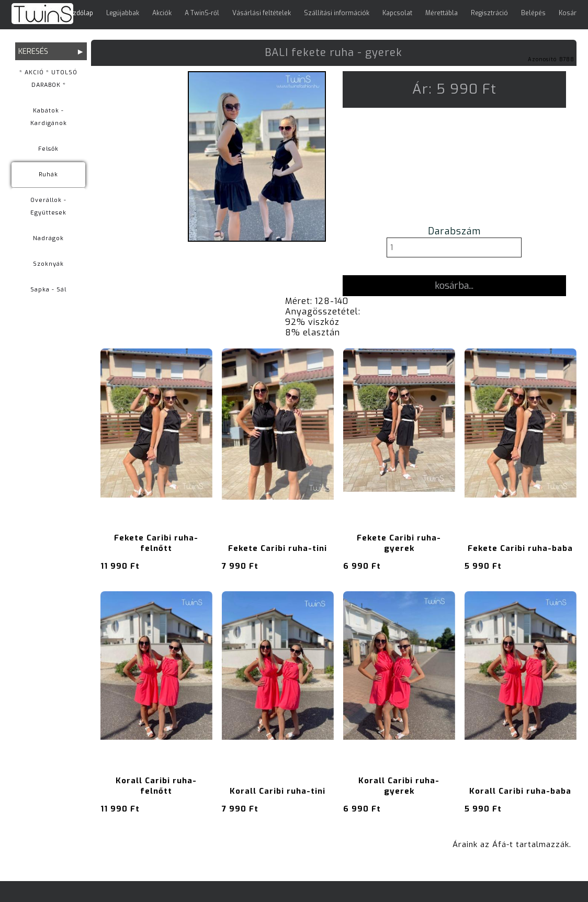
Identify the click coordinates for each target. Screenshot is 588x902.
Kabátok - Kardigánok (49, 117)
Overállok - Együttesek (48, 206)
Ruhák (48, 174)
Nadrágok (48, 238)
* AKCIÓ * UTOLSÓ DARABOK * (48, 79)
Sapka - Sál (48, 290)
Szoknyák (48, 264)
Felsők (48, 149)
